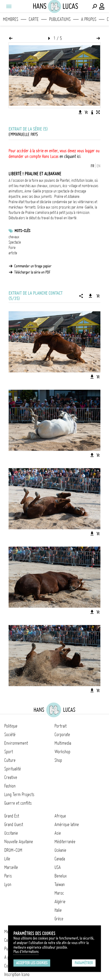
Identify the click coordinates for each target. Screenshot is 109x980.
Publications (60, 19)
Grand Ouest (14, 824)
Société (10, 735)
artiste (13, 253)
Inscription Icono (17, 974)
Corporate (62, 735)
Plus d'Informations (26, 952)
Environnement (16, 743)
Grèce (59, 919)
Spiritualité (13, 769)
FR (92, 166)
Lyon (8, 884)
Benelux (61, 876)
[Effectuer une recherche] (95, 6)
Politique (11, 726)
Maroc (59, 893)
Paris (8, 876)
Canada (60, 859)
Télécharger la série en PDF (32, 272)
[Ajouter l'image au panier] (86, 112)
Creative (11, 777)
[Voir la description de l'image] (92, 112)
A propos (89, 19)
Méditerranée (65, 842)
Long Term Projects (19, 794)
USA (58, 867)
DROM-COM (13, 850)
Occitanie (11, 833)
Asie (58, 833)
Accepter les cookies (32, 963)
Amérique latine (67, 824)
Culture (10, 760)
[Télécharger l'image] (80, 112)
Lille (7, 859)
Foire (12, 248)
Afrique (60, 816)
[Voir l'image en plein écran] (98, 112)
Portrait (61, 726)
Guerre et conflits (18, 803)
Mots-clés (22, 231)
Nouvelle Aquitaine (19, 842)
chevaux (14, 237)
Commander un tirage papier (33, 266)
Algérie (60, 902)
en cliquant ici (70, 156)
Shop (58, 760)
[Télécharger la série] (90, 296)
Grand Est (12, 816)
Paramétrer (84, 963)
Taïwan (60, 884)
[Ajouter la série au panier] (98, 296)
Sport (9, 752)
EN (99, 166)
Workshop (62, 752)
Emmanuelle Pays (23, 134)
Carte (34, 19)
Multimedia (63, 743)
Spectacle (15, 242)
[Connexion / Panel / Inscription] (102, 6)
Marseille (11, 867)
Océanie (60, 850)
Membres (11, 19)
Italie (58, 910)
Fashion (10, 786)
